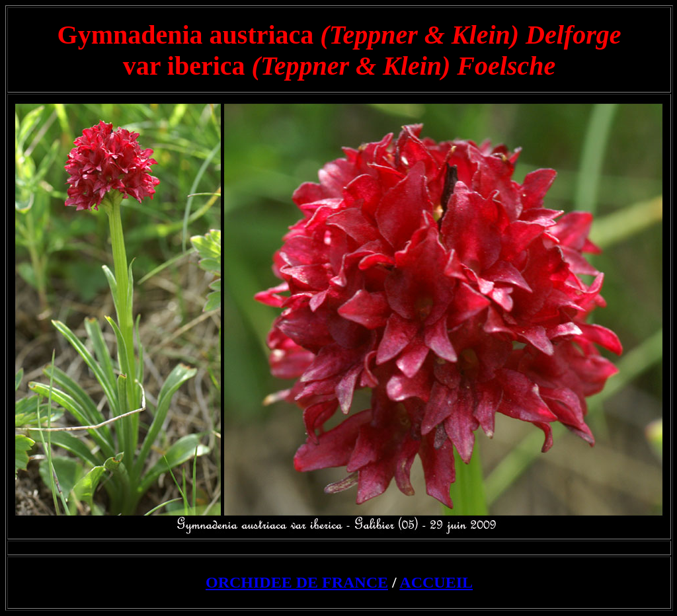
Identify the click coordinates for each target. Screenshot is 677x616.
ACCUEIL (436, 582)
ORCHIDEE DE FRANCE (297, 582)
